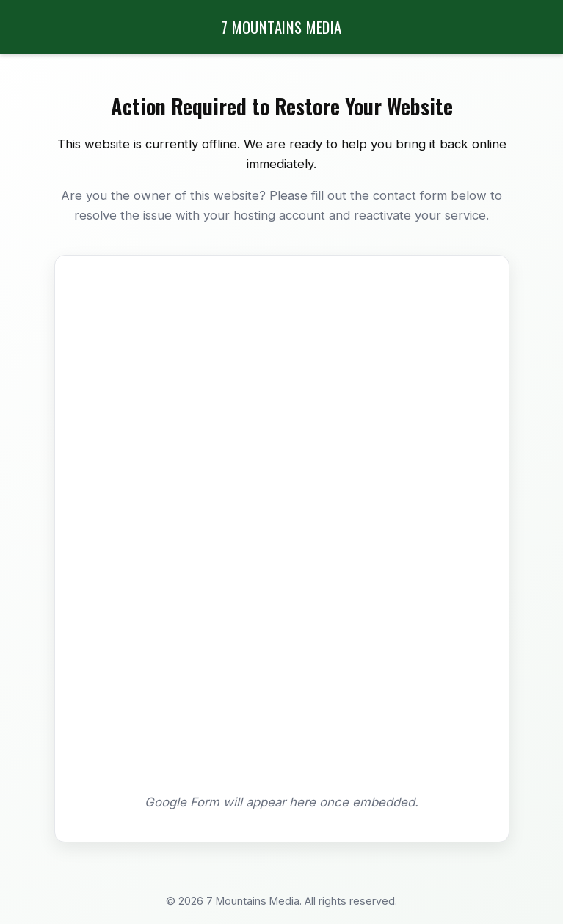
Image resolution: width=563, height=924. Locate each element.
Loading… (282, 530)
